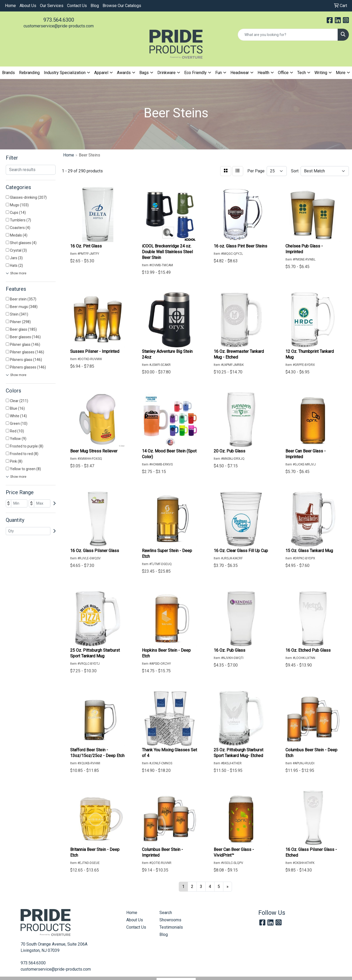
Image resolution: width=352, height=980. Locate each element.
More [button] (341, 73)
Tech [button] (302, 73)
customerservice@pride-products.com (59, 26)
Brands (8, 73)
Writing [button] (321, 73)
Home (10, 6)
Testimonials (171, 927)
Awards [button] (124, 73)
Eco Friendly (195, 73)
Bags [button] (144, 73)
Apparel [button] (101, 73)
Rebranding (29, 73)
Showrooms (170, 920)
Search (166, 913)
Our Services (52, 6)
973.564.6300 (59, 20)
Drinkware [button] (166, 73)
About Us (28, 6)
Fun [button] (219, 73)
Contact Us (77, 6)
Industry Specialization (65, 73)
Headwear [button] (240, 73)
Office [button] (283, 73)
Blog (95, 6)
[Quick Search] (288, 35)
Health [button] (263, 73)
